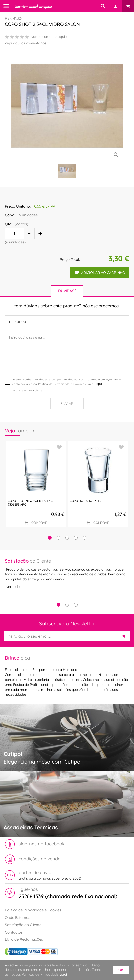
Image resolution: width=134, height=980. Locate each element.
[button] (50, 538)
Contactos (14, 932)
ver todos (14, 587)
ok (121, 970)
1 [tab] (58, 605)
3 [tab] (76, 605)
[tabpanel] (67, 574)
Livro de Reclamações (24, 939)
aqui (98, 384)
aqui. (64, 974)
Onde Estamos (17, 918)
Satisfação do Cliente (23, 925)
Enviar (67, 403)
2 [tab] (67, 605)
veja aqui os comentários (26, 43)
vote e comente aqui (48, 37)
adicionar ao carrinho (100, 273)
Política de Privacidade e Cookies (33, 910)
